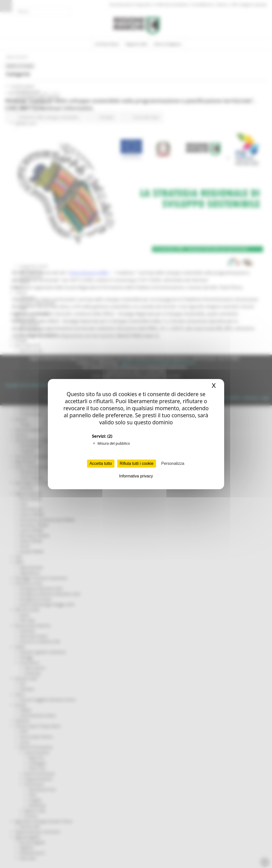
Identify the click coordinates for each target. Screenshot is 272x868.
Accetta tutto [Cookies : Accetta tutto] (101, 463)
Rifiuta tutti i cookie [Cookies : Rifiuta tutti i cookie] (137, 463)
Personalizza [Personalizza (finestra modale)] (173, 463)
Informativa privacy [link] (136, 476)
